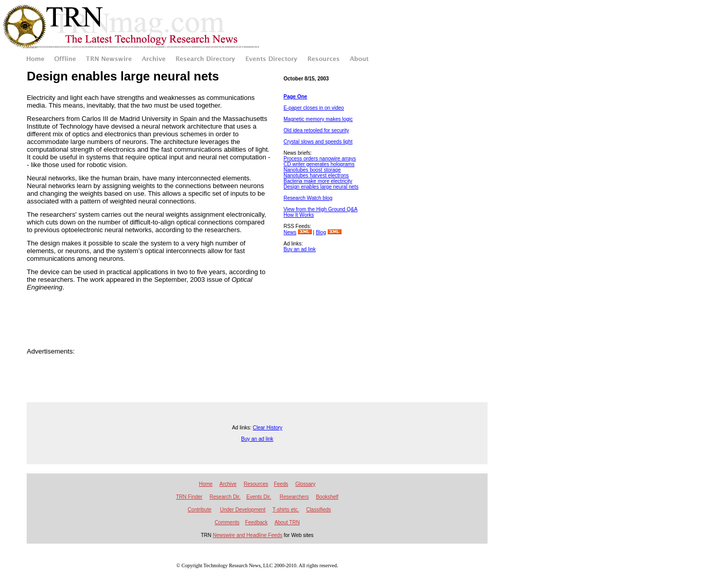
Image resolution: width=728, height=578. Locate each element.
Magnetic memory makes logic (318, 119)
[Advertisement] (330, 302)
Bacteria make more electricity (318, 181)
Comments (227, 522)
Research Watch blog (308, 198)
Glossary (305, 484)
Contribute (199, 510)
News (290, 232)
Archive (228, 484)
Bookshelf (327, 497)
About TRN (287, 522)
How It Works (299, 215)
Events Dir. (259, 497)
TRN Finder (189, 497)
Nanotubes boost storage (312, 170)
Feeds (281, 484)
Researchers (295, 497)
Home (206, 484)
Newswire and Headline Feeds (248, 535)
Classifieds (318, 510)
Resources (256, 484)
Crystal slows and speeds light (318, 142)
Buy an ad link (300, 249)
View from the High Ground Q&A (320, 209)
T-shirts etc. (286, 510)
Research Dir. (225, 497)
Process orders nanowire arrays (320, 159)
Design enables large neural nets (321, 187)
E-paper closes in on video (314, 108)
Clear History (268, 428)
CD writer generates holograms (319, 164)
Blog (321, 232)
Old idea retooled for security (316, 130)
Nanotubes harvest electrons (316, 176)
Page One (295, 97)
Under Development (243, 510)
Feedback (256, 522)
